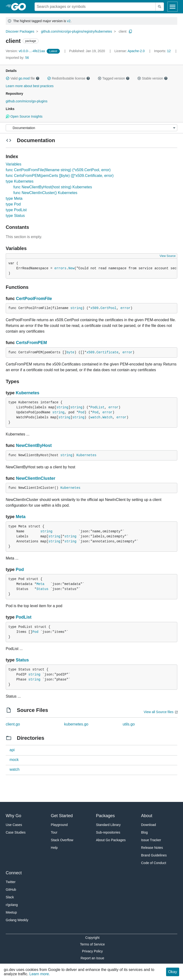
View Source (168, 256)
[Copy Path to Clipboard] (131, 31)
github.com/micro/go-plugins (27, 101)
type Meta (14, 198)
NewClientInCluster (36, 478)
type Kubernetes (20, 181)
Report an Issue (92, 958)
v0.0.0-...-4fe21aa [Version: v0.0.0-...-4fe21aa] (26, 51)
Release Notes (152, 848)
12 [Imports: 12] (163, 51)
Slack (10, 897)
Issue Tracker (151, 840)
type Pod (13, 204)
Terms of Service (92, 944)
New (71, 268)
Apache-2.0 (136, 51)
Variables (14, 164)
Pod (81, 412)
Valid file (23, 78)
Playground (59, 825)
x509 (94, 308)
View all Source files (159, 712)
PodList (98, 407)
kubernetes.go (76, 724)
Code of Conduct (154, 863)
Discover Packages (20, 31)
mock (14, 760)
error (126, 308)
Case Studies (16, 832)
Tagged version (114, 78)
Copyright (92, 938)
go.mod (24, 78)
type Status (15, 216)
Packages (105, 816)
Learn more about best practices (30, 86)
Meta (21, 517)
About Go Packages (111, 840)
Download (148, 825)
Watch (107, 417)
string (76, 308)
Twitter (11, 882)
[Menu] (91, 128)
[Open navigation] (173, 7)
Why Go (13, 816)
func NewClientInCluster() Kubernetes (45, 193)
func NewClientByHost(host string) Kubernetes (53, 187)
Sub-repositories (108, 832)
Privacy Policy (92, 951)
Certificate (107, 352)
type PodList (16, 210)
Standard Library (108, 825)
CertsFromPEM (31, 343)
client (123, 31)
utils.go (129, 724)
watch (96, 417)
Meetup (11, 912)
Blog (144, 832)
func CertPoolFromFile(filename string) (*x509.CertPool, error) (58, 170)
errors (60, 268)
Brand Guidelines (154, 855)
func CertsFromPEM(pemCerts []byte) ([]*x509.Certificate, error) (60, 176)
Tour (54, 832)
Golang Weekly (17, 920)
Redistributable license (69, 78)
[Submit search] (160, 7)
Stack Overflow (62, 840)
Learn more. (40, 974)
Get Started (62, 816)
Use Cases (14, 825)
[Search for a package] (95, 7)
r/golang (12, 905)
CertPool (109, 308)
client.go (13, 724)
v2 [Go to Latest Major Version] (69, 21)
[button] (8, 78)
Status (42, 589)
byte (71, 352)
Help (54, 848)
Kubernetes (28, 393)
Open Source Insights (24, 116)
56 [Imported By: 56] (17, 58)
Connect (14, 873)
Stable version (152, 78)
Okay (173, 972)
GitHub (11, 890)
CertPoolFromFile (34, 299)
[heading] (20, 7)
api (12, 750)
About (147, 816)
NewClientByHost (34, 445)
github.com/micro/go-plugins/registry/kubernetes (76, 31)
